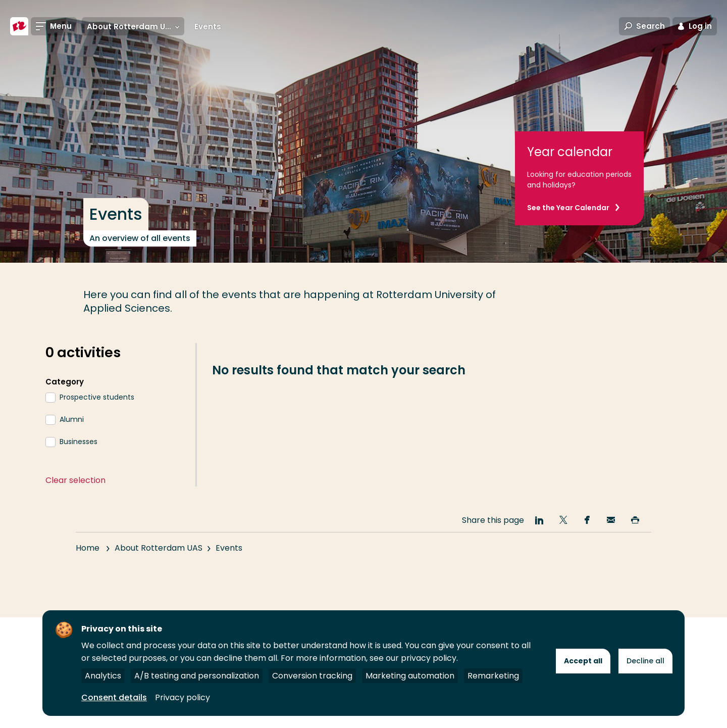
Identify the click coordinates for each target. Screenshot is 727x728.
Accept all (583, 661)
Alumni (72, 419)
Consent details (114, 697)
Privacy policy (183, 697)
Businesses (79, 442)
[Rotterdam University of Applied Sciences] (19, 26)
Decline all (645, 661)
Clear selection (75, 480)
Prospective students (97, 397)
